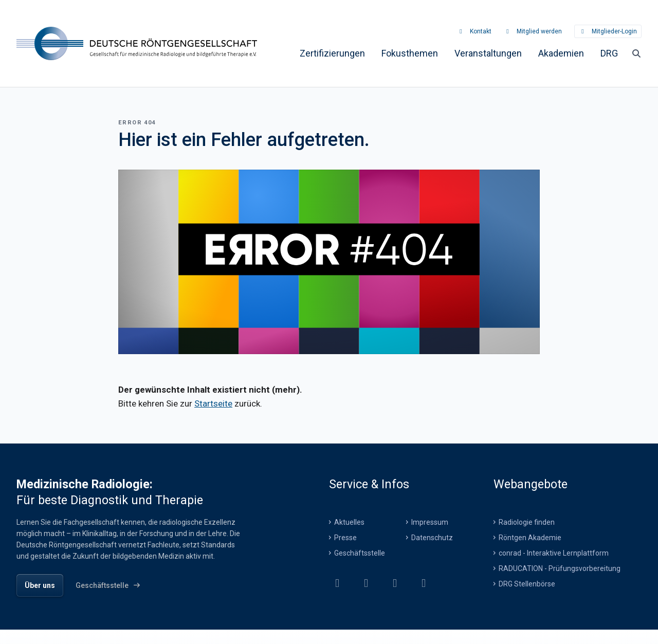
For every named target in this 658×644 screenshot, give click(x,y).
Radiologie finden (527, 522)
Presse (345, 537)
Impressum (430, 522)
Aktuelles (349, 522)
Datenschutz (432, 537)
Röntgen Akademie (530, 537)
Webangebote (531, 484)
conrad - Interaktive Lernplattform (554, 553)
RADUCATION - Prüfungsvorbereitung (560, 568)
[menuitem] (332, 53)
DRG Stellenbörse (527, 583)
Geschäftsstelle (360, 553)
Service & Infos (369, 484)
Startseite (213, 403)
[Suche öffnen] (636, 53)
